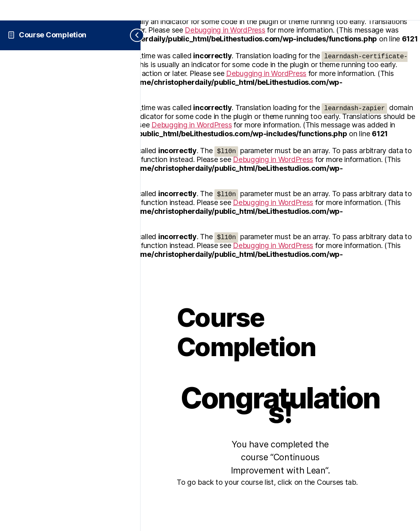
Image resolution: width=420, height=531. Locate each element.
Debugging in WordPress (225, 30)
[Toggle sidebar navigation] (131, 35)
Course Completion (53, 35)
